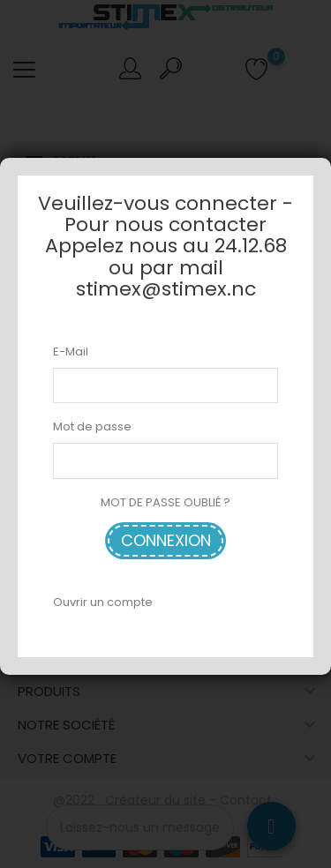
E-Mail (71, 352)
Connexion (166, 540)
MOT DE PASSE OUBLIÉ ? (165, 502)
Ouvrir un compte (103, 602)
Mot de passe (92, 427)
